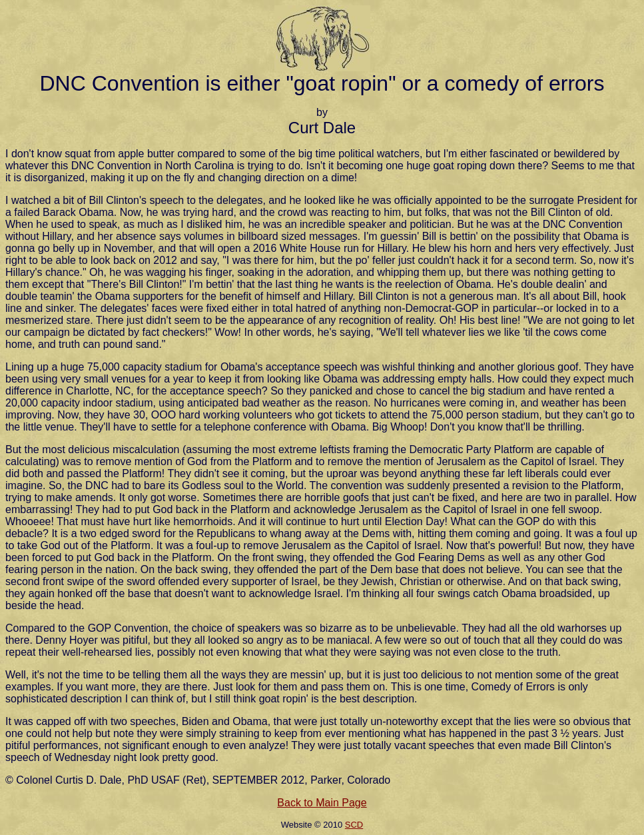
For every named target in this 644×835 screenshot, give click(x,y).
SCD (354, 825)
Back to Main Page (322, 803)
